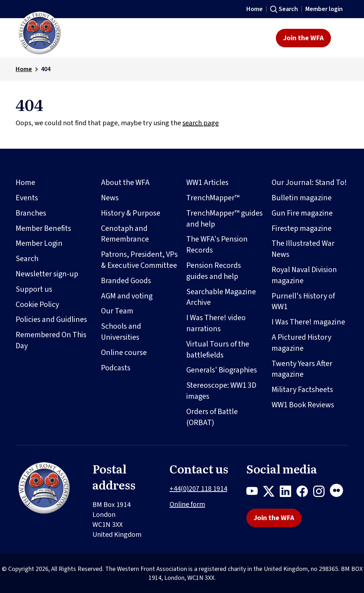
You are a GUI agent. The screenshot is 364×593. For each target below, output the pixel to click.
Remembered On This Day (51, 340)
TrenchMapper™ (213, 198)
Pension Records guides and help (214, 271)
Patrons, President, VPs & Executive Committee (139, 260)
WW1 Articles (207, 182)
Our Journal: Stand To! (309, 182)
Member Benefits (43, 228)
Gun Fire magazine (302, 213)
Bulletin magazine (302, 198)
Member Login (39, 243)
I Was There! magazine (308, 322)
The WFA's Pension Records (217, 245)
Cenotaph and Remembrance (125, 234)
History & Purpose (131, 213)
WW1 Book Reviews (303, 405)
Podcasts (116, 368)
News (110, 198)
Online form (187, 504)
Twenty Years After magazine (302, 369)
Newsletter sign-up (47, 274)
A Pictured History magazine (301, 343)
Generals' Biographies (222, 370)
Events (27, 198)
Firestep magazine (302, 228)
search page (200, 123)
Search (288, 9)
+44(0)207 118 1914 (198, 489)
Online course (124, 353)
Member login (324, 9)
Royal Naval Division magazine (304, 275)
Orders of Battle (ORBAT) (212, 417)
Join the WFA (303, 38)
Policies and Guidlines (51, 319)
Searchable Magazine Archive (221, 297)
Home (255, 9)
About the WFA (125, 182)
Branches (31, 213)
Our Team (117, 311)
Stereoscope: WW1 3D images (221, 391)
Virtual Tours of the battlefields (218, 350)
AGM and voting (127, 296)
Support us (34, 289)
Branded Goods (126, 281)
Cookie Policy (37, 305)
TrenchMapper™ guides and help (224, 219)
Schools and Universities (121, 332)
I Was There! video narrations (216, 323)
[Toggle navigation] (342, 38)
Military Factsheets (302, 390)
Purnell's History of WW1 (303, 301)
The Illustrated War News (303, 249)
